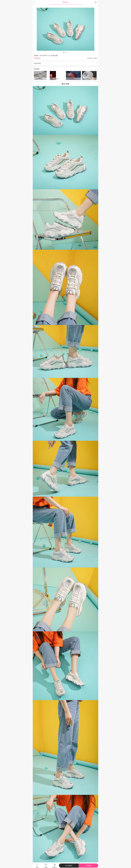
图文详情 (65, 84)
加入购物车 (69, 866)
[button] (64, 52)
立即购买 (88, 866)
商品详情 (65, 2)
